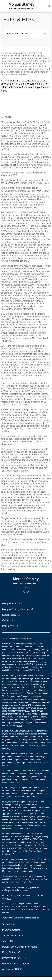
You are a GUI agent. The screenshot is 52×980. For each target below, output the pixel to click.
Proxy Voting (9, 952)
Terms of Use (9, 941)
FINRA (28, 839)
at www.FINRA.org (28, 664)
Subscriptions (9, 924)
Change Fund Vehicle (17, 34)
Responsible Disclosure (16, 890)
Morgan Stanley (11, 604)
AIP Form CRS (10, 969)
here (39, 191)
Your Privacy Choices (13, 936)
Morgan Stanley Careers (16, 609)
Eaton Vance (9, 615)
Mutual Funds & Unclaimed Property (20, 947)
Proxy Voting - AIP (12, 958)
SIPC (35, 839)
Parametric (8, 626)
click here (42, 566)
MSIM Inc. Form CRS (14, 964)
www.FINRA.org (31, 670)
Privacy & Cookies (11, 930)
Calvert (6, 620)
